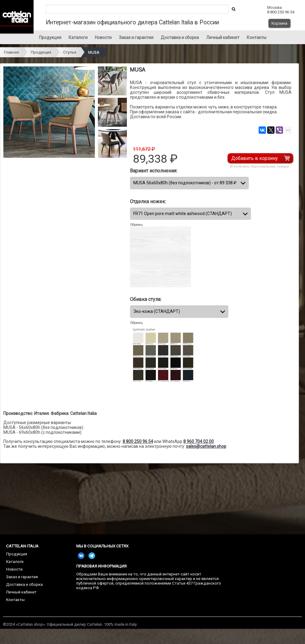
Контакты (257, 37)
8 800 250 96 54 (138, 441)
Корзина (279, 23)
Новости (103, 37)
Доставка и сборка (180, 37)
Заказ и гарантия (136, 37)
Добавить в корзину (255, 158)
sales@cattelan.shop (206, 446)
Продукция (50, 37)
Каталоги (78, 37)
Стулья (70, 52)
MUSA (94, 52)
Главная (11, 52)
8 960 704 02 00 (199, 441)
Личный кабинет (223, 37)
